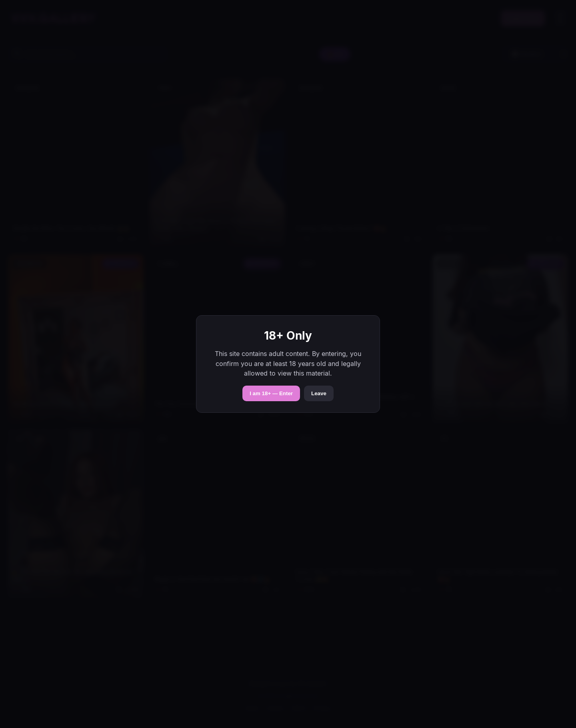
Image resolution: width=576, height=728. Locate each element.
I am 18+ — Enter (271, 393)
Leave (319, 393)
